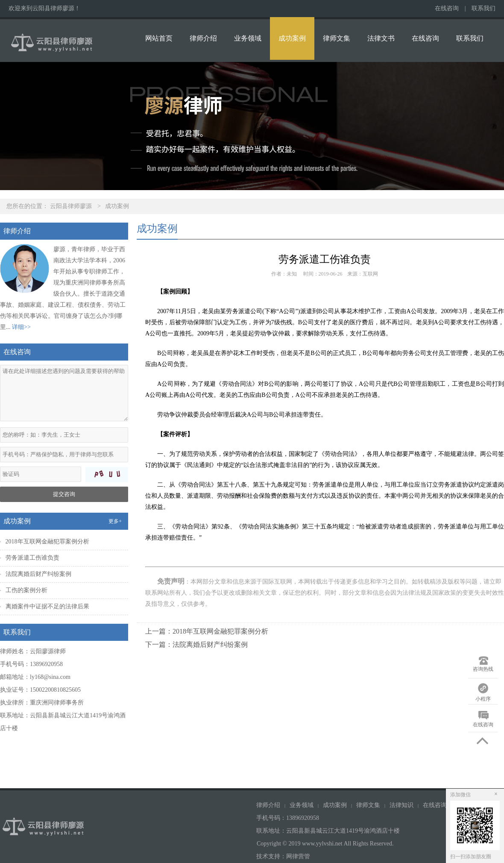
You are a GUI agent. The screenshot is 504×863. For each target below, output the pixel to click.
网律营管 (298, 856)
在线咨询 (447, 8)
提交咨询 (64, 494)
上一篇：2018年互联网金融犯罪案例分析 (207, 631)
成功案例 (292, 38)
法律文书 (381, 38)
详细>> (21, 327)
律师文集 (337, 38)
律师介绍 (203, 38)
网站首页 (159, 38)
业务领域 (248, 38)
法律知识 (401, 805)
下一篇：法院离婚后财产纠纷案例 (196, 644)
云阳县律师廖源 (71, 206)
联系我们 (483, 8)
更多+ (115, 521)
